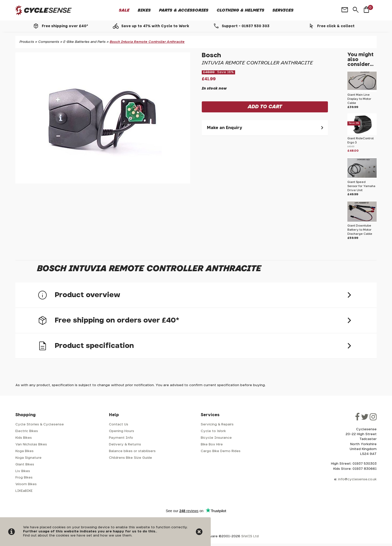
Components (49, 42)
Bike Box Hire (212, 445)
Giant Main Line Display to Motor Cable (359, 99)
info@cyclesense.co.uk (357, 479)
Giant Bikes (25, 465)
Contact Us (119, 425)
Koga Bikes (24, 451)
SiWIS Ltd (250, 536)
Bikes (144, 10)
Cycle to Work (213, 431)
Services (283, 10)
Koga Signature (28, 458)
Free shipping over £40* (65, 26)
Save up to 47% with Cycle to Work (155, 26)
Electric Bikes (27, 431)
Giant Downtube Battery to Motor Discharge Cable (360, 230)
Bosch (211, 55)
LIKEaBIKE (24, 491)
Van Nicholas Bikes (31, 445)
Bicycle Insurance (216, 438)
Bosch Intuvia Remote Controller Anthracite (147, 42)
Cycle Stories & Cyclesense (40, 425)
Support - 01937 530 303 (246, 26)
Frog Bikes (24, 478)
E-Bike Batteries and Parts (84, 42)
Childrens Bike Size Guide (130, 458)
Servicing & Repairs (217, 425)
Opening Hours (122, 431)
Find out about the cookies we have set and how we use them (77, 536)
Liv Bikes (23, 471)
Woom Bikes (26, 484)
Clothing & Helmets (240, 10)
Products (27, 42)
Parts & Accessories (184, 10)
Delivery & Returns (125, 445)
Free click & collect (336, 26)
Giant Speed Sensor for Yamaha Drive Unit (361, 186)
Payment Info (121, 438)
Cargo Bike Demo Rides (221, 451)
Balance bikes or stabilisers (132, 451)
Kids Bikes (24, 438)
